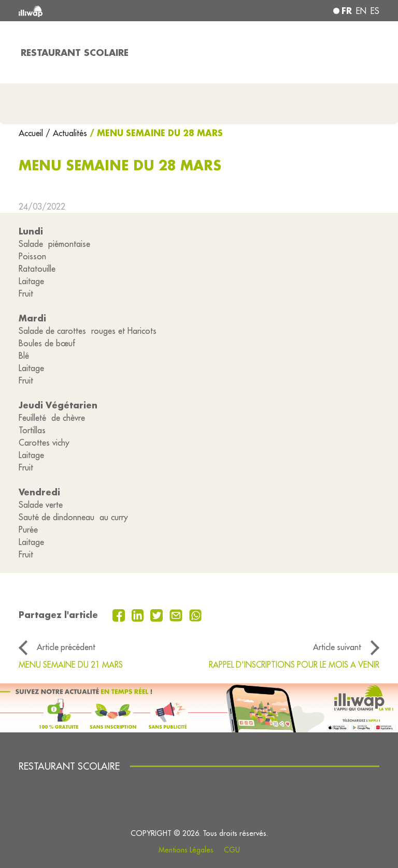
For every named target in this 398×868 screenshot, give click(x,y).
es (375, 11)
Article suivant (337, 647)
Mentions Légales (186, 850)
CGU (232, 850)
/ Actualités (66, 133)
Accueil (32, 133)
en (361, 11)
